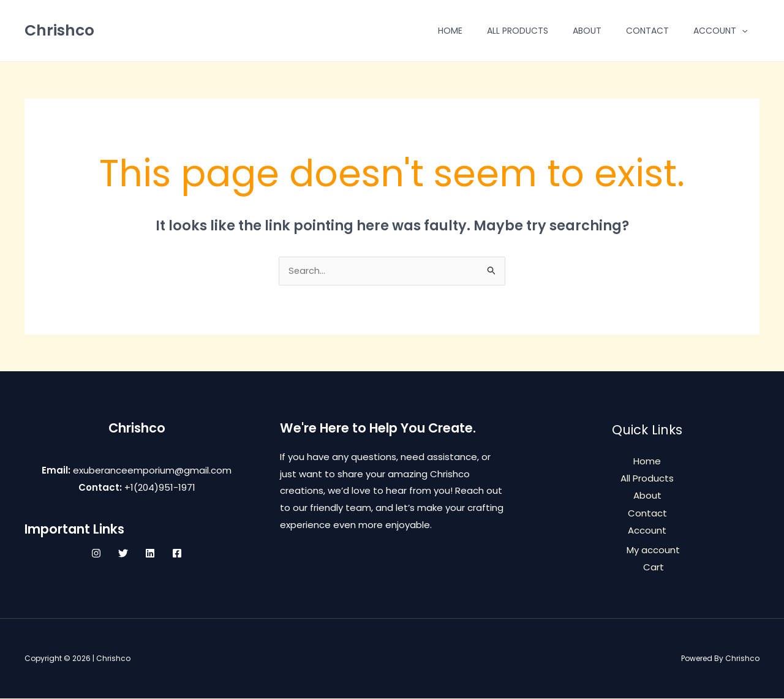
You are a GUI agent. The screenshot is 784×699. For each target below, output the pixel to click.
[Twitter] (123, 554)
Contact (647, 31)
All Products (518, 31)
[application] (742, 31)
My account (653, 550)
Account (720, 31)
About (587, 31)
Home (450, 31)
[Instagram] (96, 554)
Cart (654, 567)
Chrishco (59, 30)
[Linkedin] (150, 554)
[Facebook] (177, 554)
